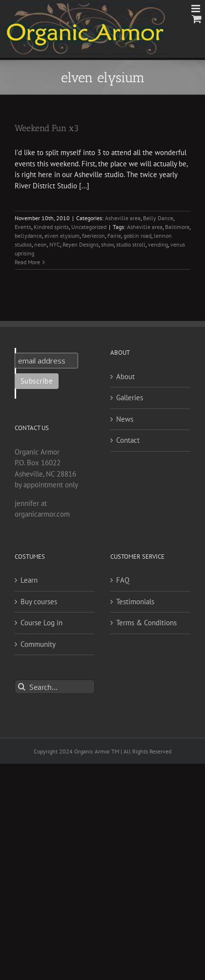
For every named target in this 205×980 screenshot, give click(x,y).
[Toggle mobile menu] (196, 9)
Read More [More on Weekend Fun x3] (27, 262)
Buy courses (39, 602)
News (125, 419)
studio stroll (131, 244)
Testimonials (135, 602)
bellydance (28, 236)
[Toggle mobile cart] (197, 19)
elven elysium (62, 236)
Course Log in (41, 623)
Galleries (130, 398)
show (107, 244)
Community (38, 644)
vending (158, 244)
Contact (128, 440)
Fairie (114, 236)
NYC (55, 244)
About (125, 376)
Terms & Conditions (146, 623)
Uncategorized (89, 227)
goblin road (137, 236)
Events (23, 227)
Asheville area (123, 218)
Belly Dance (158, 218)
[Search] (22, 687)
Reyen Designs (81, 244)
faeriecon (93, 236)
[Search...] (55, 687)
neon (41, 244)
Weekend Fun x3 (47, 128)
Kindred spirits (51, 227)
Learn (29, 580)
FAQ (123, 580)
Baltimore (177, 227)
